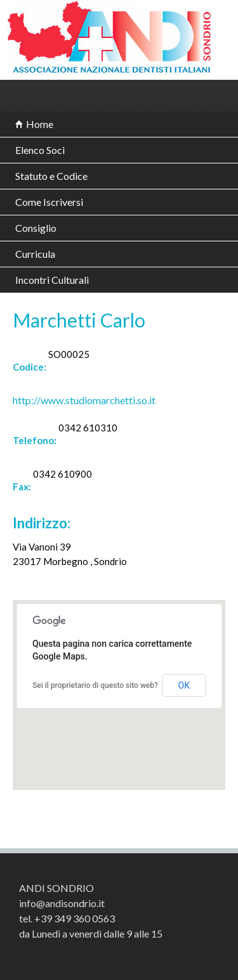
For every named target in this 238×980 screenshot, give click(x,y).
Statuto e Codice (51, 176)
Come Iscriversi (49, 202)
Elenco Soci (40, 150)
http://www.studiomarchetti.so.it (84, 400)
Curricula (35, 254)
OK (184, 685)
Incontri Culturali (52, 280)
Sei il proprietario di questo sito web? (95, 685)
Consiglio (36, 228)
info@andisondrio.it (62, 903)
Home (40, 124)
